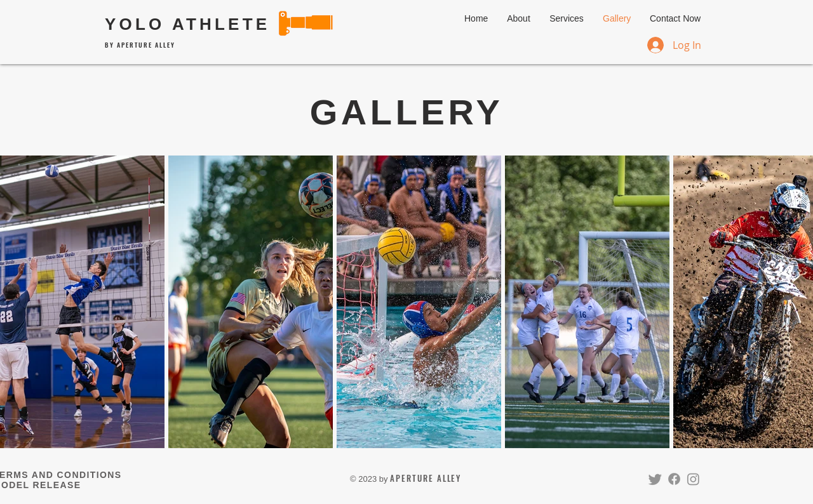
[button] (567, 18)
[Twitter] (655, 479)
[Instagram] (693, 479)
